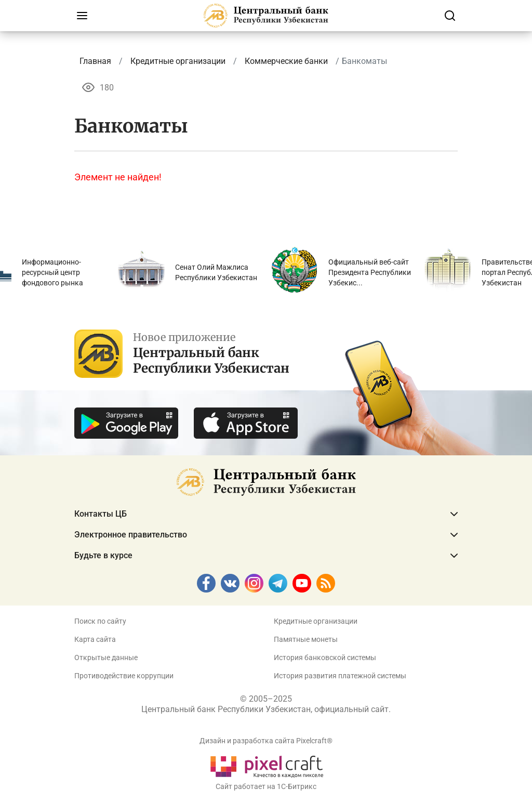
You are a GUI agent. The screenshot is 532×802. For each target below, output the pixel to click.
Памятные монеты (306, 639)
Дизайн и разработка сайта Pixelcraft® (266, 741)
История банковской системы (325, 658)
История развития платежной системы (340, 676)
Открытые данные (106, 658)
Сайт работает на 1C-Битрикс (266, 786)
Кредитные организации (316, 621)
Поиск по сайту (100, 621)
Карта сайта (95, 639)
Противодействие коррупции (124, 676)
